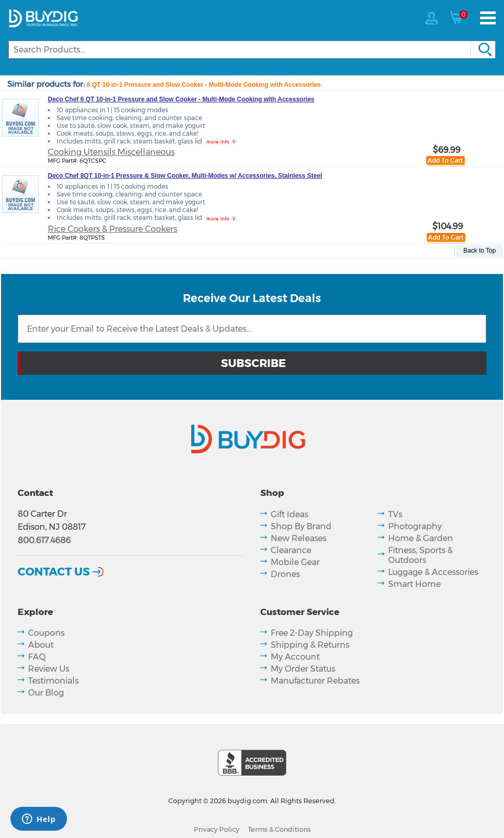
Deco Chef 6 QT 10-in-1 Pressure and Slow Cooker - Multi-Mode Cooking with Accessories (181, 99)
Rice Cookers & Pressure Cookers (112, 229)
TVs (395, 514)
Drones (285, 574)
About (41, 645)
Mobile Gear (295, 562)
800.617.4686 (44, 540)
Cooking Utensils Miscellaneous (111, 152)
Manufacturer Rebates (315, 681)
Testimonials (53, 681)
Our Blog (46, 693)
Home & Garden (421, 538)
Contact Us (54, 571)
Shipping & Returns (310, 645)
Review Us (49, 669)
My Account (295, 657)
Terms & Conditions (279, 829)
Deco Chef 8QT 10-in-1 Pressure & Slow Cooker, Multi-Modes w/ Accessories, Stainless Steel (185, 176)
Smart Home (414, 584)
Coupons (46, 633)
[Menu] (488, 18)
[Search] (252, 50)
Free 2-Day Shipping (312, 633)
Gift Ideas (289, 514)
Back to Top (480, 251)
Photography (415, 526)
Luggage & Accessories (433, 572)
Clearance (291, 550)
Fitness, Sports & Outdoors (420, 555)
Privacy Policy (217, 829)
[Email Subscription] (252, 329)
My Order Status (303, 669)
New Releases (299, 538)
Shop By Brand (301, 526)
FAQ (37, 657)
